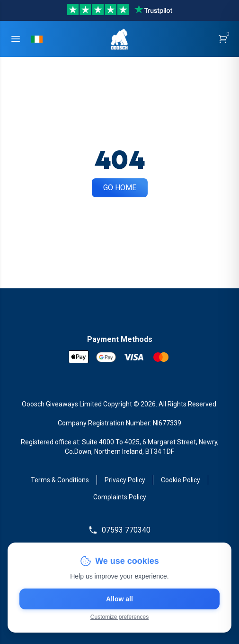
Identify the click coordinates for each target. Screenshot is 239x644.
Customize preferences (119, 617)
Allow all (119, 599)
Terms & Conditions (60, 480)
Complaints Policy (120, 497)
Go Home (120, 188)
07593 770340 (119, 530)
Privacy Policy (125, 480)
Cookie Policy (181, 480)
